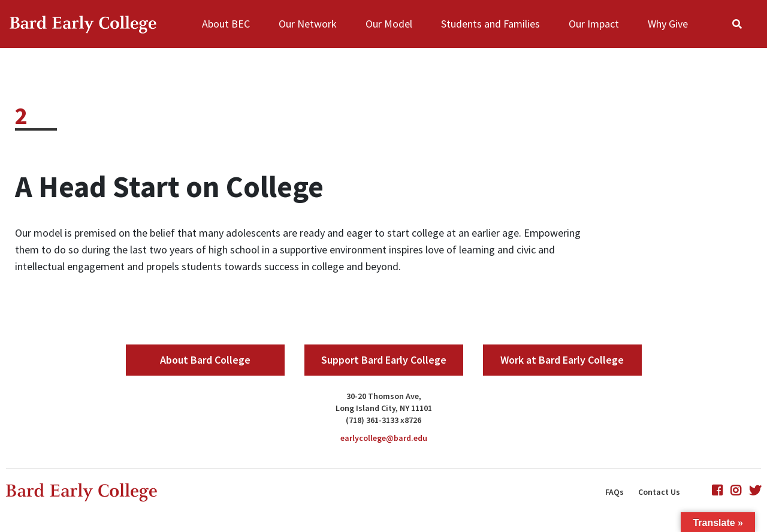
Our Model (389, 24)
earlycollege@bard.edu (384, 438)
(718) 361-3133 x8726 (383, 420)
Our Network (308, 24)
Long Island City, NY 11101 (384, 408)
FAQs (614, 492)
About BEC (226, 24)
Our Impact (594, 24)
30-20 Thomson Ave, (384, 396)
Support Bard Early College (384, 360)
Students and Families (490, 24)
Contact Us (659, 492)
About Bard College (205, 360)
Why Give (668, 24)
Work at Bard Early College (562, 360)
